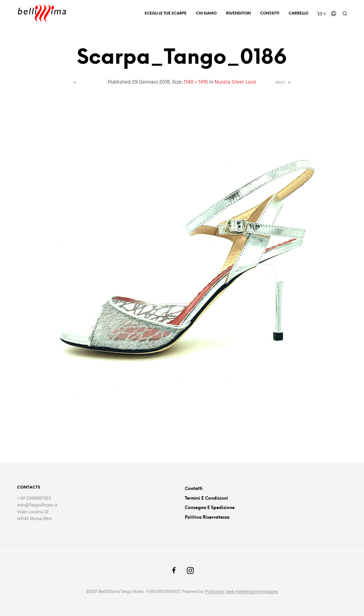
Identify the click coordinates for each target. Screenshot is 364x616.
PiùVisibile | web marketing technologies (242, 592)
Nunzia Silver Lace (235, 82)
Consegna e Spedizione (210, 508)
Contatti (270, 14)
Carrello (298, 14)
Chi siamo (206, 14)
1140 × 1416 (196, 82)
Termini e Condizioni (206, 498)
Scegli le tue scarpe (166, 14)
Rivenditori (238, 14)
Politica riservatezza (207, 518)
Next (280, 82)
